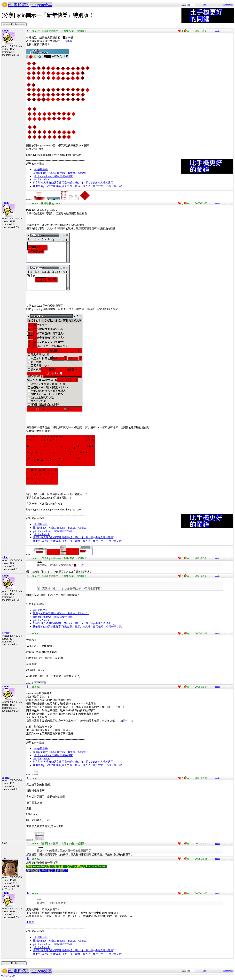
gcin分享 (44, 5)
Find (204, 5)
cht (10, 5)
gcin (33, 5)
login (225, 5)
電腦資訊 (21, 5)
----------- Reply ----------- (14, 24)
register (230, 5)
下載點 (67, 41)
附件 (125, 721)
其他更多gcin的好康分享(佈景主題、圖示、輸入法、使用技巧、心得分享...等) (78, 186)
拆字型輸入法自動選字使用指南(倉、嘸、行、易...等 (63, 183)
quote (217, 31)
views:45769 (8, 976)
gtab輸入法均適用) (104, 183)
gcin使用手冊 (40, 169)
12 (28, 893)
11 (28, 858)
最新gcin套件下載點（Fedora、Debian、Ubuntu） (61, 173)
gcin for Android (42, 180)
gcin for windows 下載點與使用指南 (53, 176)
